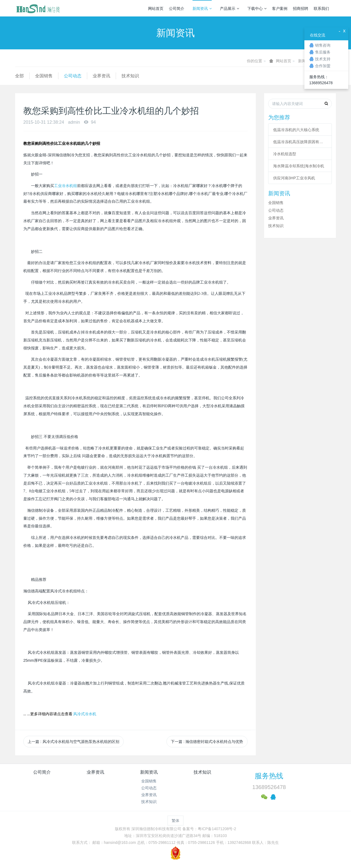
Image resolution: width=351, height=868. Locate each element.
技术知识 (130, 76)
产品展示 (230, 9)
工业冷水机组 (66, 186)
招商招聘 (301, 9)
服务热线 (269, 776)
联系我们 (321, 9)
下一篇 (207, 742)
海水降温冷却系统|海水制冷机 (299, 166)
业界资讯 (101, 76)
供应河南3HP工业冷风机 (294, 178)
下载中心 (257, 9)
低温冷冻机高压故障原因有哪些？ (300, 142)
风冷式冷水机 (85, 714)
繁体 (175, 821)
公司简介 (177, 9)
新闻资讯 (202, 9)
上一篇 (73, 742)
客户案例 (280, 9)
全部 (19, 76)
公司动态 (73, 76)
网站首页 (156, 9)
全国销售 (44, 76)
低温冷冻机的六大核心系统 (296, 130)
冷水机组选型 (285, 154)
